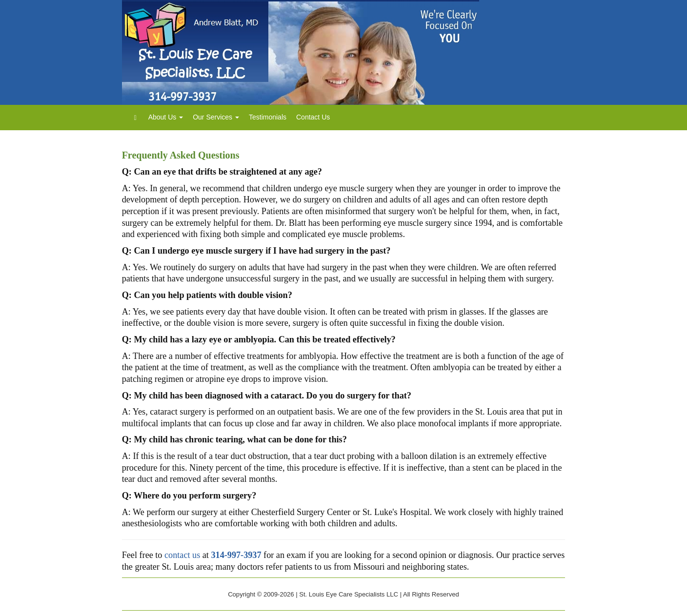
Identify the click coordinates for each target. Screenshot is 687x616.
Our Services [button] (216, 117)
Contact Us (313, 117)
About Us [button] (166, 117)
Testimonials (268, 117)
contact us (182, 555)
